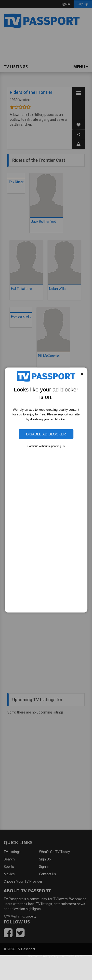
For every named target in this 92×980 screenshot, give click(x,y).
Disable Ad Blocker (46, 434)
